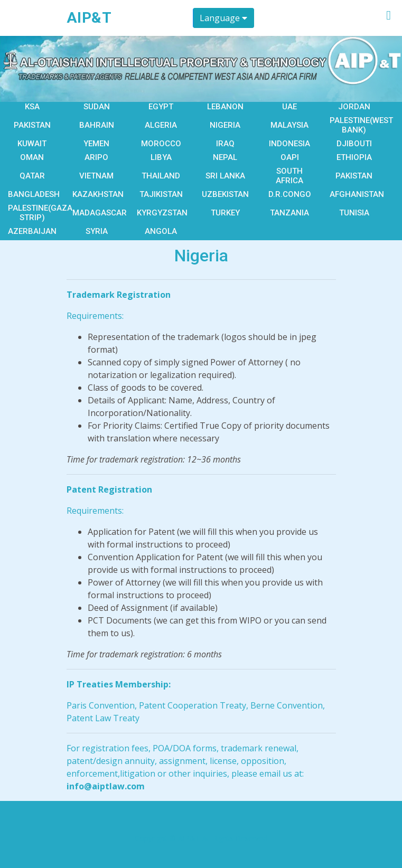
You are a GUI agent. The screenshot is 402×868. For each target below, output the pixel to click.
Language (223, 18)
